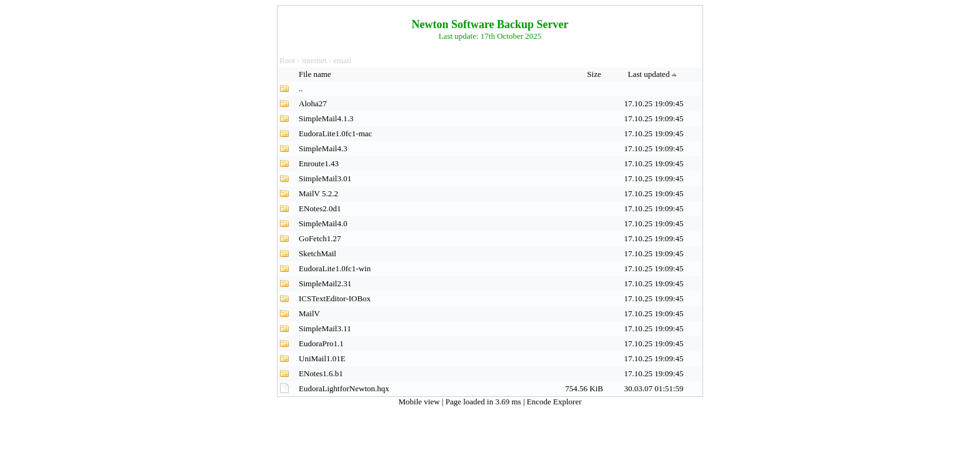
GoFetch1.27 (320, 238)
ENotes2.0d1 (320, 208)
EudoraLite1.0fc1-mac (335, 133)
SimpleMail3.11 (325, 328)
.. (301, 88)
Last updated (654, 74)
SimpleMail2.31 (325, 283)
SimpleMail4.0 (323, 223)
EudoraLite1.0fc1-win (335, 268)
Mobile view (420, 402)
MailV (309, 313)
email (342, 60)
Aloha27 (313, 103)
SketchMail (317, 253)
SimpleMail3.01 (325, 178)
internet (314, 60)
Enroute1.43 (319, 163)
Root (287, 60)
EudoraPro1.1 (321, 343)
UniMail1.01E (322, 358)
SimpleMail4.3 (323, 148)
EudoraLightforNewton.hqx (344, 388)
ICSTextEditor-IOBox (335, 298)
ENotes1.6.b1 (321, 373)
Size (595, 74)
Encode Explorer (554, 402)
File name (316, 74)
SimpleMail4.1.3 (326, 118)
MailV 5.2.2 (318, 193)
